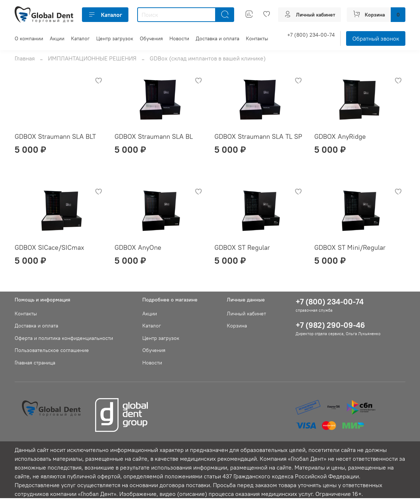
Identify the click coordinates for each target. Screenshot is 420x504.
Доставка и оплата (217, 38)
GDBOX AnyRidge (340, 136)
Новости (179, 38)
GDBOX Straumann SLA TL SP (258, 136)
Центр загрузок (115, 38)
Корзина (237, 326)
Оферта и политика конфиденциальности (64, 338)
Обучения (151, 38)
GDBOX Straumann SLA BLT (55, 136)
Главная (25, 58)
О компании (29, 38)
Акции (57, 38)
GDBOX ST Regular (242, 247)
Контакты (257, 38)
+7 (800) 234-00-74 (311, 35)
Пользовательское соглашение (52, 350)
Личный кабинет (246, 314)
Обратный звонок (376, 38)
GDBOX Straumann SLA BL (154, 136)
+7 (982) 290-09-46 (330, 325)
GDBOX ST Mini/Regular (350, 247)
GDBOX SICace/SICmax (49, 247)
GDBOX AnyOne (138, 247)
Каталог (105, 15)
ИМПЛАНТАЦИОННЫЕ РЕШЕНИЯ (92, 58)
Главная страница (35, 363)
